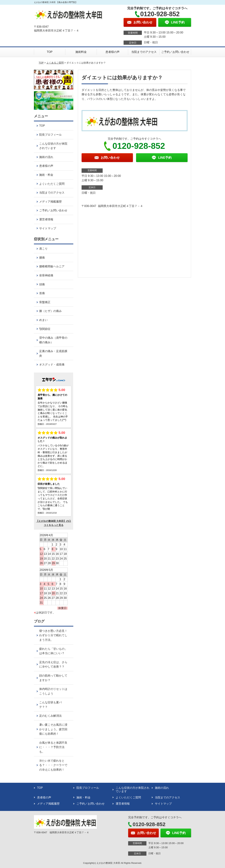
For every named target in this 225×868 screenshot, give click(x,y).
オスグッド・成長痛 (52, 365)
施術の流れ (46, 157)
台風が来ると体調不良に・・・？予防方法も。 (53, 747)
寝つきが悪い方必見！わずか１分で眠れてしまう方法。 (53, 635)
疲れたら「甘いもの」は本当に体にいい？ (53, 651)
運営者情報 (46, 219)
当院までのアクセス (144, 52)
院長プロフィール (50, 135)
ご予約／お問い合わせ (175, 52)
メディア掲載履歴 (50, 202)
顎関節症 (45, 329)
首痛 (42, 293)
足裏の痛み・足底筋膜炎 (53, 353)
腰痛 (42, 258)
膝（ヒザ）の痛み (50, 311)
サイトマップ (48, 228)
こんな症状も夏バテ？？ (50, 705)
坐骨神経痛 (46, 275)
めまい (43, 320)
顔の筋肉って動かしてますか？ (53, 678)
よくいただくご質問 (52, 184)
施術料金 (81, 52)
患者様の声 (112, 52)
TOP (50, 52)
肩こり (43, 249)
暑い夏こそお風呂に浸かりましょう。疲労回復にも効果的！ (53, 729)
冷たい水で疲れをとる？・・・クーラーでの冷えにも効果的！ (53, 765)
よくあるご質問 (55, 63)
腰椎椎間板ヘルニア (52, 266)
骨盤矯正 (45, 302)
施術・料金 (46, 175)
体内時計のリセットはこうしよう (53, 691)
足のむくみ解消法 (50, 716)
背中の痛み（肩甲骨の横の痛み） (53, 340)
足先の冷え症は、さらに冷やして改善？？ (53, 664)
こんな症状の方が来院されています (53, 146)
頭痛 (42, 284)
